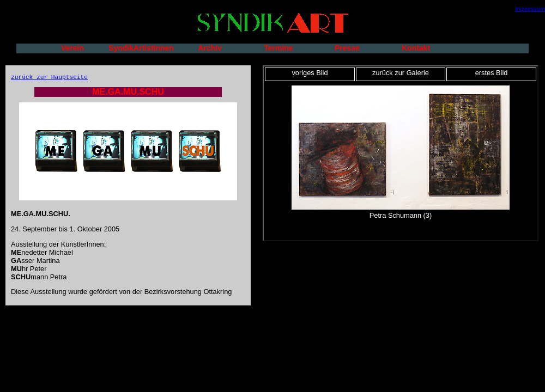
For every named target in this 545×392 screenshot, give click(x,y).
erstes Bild (492, 73)
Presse (347, 48)
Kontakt (416, 48)
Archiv (210, 48)
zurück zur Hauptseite (49, 77)
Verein (72, 48)
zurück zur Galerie (401, 73)
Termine (278, 48)
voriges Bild (310, 73)
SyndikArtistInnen (141, 48)
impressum (530, 9)
